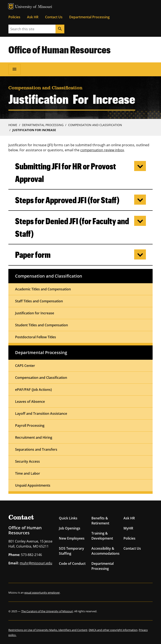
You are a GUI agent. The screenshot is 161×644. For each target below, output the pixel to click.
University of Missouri (34, 7)
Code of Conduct (72, 564)
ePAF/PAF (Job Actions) (33, 390)
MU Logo (11, 6)
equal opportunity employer (42, 593)
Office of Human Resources (60, 49)
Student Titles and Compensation (42, 325)
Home (13, 125)
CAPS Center (25, 366)
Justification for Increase (35, 313)
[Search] (60, 29)
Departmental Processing (89, 17)
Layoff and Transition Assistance (41, 414)
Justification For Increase (34, 130)
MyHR (128, 528)
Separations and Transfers (36, 449)
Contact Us (54, 17)
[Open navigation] (14, 69)
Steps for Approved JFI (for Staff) (67, 200)
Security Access (27, 461)
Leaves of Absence (30, 402)
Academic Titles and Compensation (43, 289)
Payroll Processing (30, 425)
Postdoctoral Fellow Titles (36, 337)
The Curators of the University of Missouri (47, 611)
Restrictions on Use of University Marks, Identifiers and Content (48, 630)
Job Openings (70, 528)
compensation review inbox (102, 150)
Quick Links (68, 518)
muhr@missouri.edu (36, 563)
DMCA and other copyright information (113, 630)
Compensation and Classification (95, 125)
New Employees (72, 538)
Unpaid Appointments (33, 485)
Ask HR (33, 17)
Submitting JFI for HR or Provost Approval (66, 172)
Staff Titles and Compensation (39, 301)
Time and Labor (28, 473)
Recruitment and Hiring (34, 437)
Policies (14, 17)
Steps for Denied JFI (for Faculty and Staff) (72, 227)
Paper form (33, 255)
